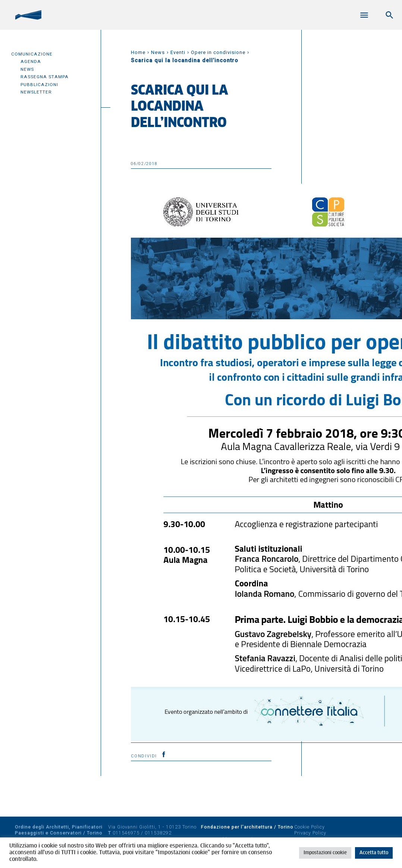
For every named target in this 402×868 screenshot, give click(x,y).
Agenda (31, 61)
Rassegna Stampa (45, 77)
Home (138, 52)
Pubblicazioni (39, 85)
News (27, 69)
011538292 (158, 833)
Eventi (178, 52)
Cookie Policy (310, 827)
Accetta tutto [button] (374, 853)
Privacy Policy (310, 833)
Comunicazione (32, 54)
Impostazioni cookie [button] (325, 853)
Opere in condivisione (218, 52)
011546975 (126, 833)
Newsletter (36, 92)
